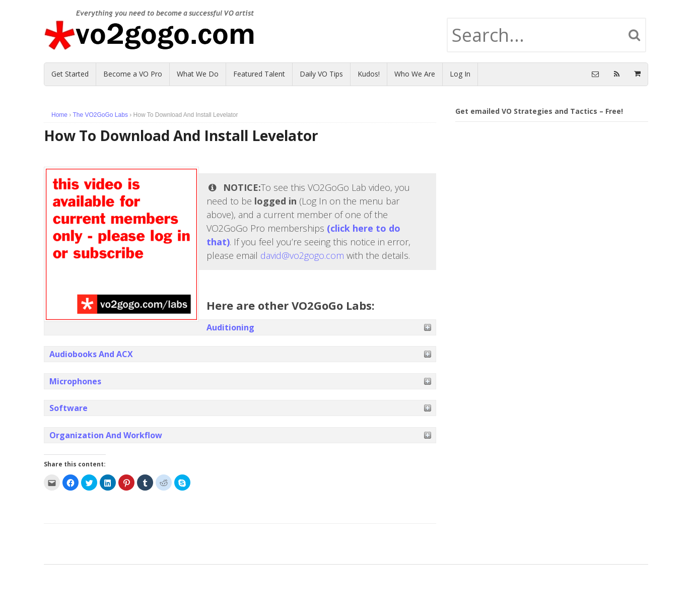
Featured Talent (259, 74)
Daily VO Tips (321, 74)
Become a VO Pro (133, 74)
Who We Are (415, 74)
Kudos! (369, 74)
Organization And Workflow (106, 435)
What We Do (198, 74)
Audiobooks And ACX (91, 354)
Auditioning (230, 327)
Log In (460, 74)
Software (68, 408)
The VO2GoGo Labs (100, 115)
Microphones (75, 381)
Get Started (70, 74)
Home (59, 115)
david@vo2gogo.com (302, 255)
